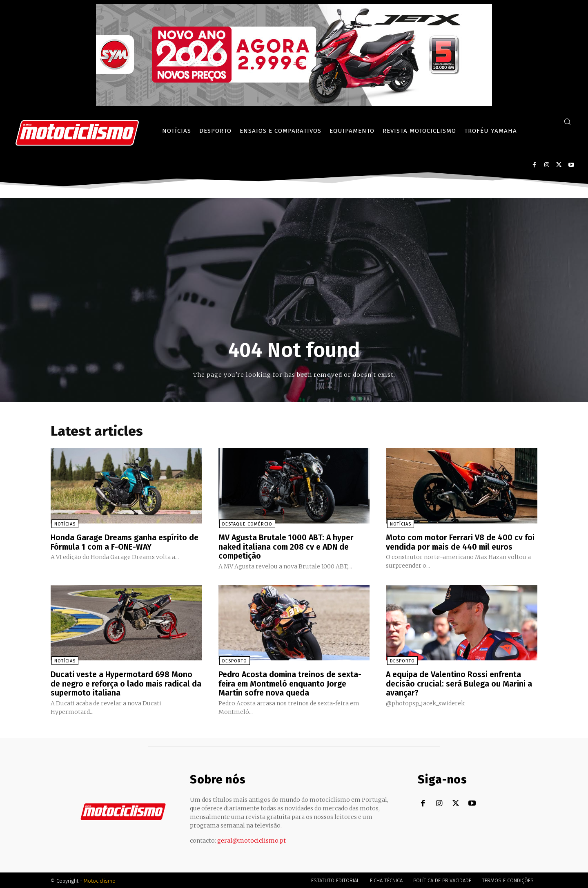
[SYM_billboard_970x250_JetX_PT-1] (294, 104)
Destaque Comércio (246, 525)
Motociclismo (100, 880)
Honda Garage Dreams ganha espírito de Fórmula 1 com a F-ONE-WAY (126, 542)
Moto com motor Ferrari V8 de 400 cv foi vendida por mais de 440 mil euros (461, 542)
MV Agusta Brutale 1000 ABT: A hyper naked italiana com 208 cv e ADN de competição (287, 547)
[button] (567, 121)
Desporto (234, 661)
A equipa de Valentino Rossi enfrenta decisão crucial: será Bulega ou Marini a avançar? (460, 683)
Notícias (64, 525)
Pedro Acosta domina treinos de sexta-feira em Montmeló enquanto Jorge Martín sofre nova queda (291, 683)
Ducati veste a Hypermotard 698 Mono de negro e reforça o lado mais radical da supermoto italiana (123, 683)
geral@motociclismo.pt (252, 839)
